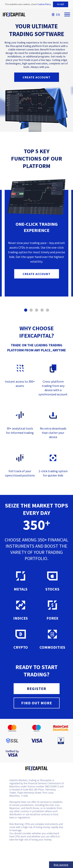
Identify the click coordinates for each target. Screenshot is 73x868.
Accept (61, 4)
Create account (36, 77)
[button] (26, 310)
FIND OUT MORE (37, 703)
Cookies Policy (44, 4)
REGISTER (36, 689)
